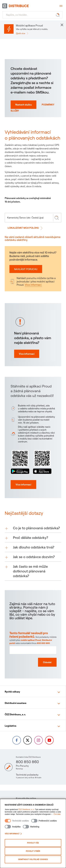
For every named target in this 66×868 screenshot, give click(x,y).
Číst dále (57, 814)
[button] (33, 533)
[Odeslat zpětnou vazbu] (46, 670)
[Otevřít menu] (61, 6)
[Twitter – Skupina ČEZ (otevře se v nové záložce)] (28, 740)
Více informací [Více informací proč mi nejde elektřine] (27, 362)
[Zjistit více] (23, 33)
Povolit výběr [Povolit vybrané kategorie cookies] (33, 851)
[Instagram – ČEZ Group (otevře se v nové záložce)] (38, 740)
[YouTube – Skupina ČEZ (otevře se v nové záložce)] (49, 740)
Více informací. (33, 285)
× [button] (62, 25)
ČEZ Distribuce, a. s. (27, 810)
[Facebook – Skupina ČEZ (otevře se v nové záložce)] (17, 740)
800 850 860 (27, 762)
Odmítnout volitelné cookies (33, 859)
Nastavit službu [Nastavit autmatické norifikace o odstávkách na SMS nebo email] (23, 105)
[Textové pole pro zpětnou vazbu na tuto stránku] (33, 659)
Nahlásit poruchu (26, 269)
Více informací (13, 834)
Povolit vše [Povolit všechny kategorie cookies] (33, 843)
